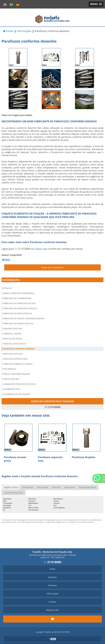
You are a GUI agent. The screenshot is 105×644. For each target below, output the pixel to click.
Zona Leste (70, 487)
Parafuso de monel (12, 339)
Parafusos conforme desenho (19, 349)
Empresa (52, 577)
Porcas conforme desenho (16, 374)
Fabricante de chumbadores (17, 298)
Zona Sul (56, 487)
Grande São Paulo (87, 487)
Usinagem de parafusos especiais (19, 384)
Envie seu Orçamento (52, 267)
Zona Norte (28, 487)
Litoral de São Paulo (14, 493)
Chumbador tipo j (12, 389)
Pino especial (9, 369)
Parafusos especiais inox (15, 359)
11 (53, 562)
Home (53, 569)
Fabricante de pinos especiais (17, 313)
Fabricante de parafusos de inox (19, 303)
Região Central (11, 487)
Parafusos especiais (13, 354)
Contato (52, 602)
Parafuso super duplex (14, 344)
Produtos (52, 585)
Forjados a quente (12, 334)
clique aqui (41, 249)
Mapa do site (52, 610)
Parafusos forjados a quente (18, 364)
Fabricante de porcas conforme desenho (24, 319)
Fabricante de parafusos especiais (20, 308)
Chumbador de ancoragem (16, 394)
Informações (11, 280)
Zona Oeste (42, 487)
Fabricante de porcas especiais (18, 324)
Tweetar (6, 260)
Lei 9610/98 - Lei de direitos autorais (80, 522)
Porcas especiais (11, 379)
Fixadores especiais (12, 329)
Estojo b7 (7, 288)
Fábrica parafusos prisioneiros (19, 293)
